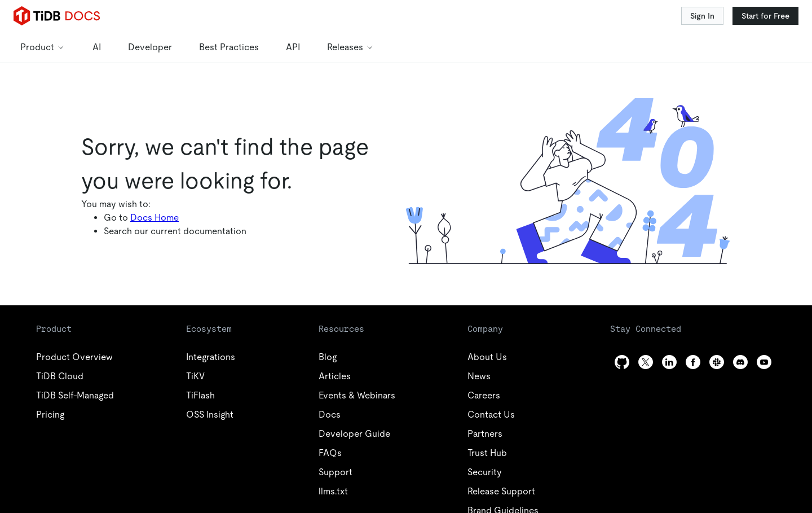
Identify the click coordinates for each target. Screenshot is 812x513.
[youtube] (764, 362)
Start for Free (765, 16)
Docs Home (155, 218)
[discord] (740, 362)
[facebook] (693, 362)
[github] (622, 362)
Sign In (702, 16)
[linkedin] (669, 362)
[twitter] (646, 362)
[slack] (717, 362)
